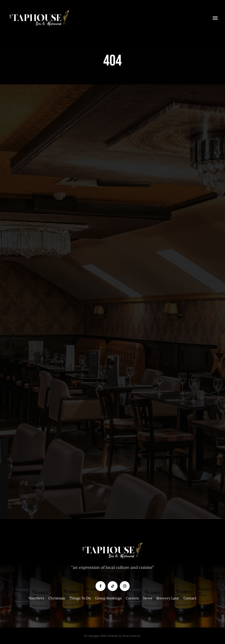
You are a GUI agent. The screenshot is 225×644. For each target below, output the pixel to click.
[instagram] (125, 586)
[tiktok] (113, 586)
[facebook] (101, 586)
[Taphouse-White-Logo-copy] (40, 11)
